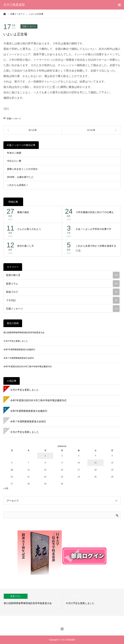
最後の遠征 (23, 212)
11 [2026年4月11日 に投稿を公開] (95, 463)
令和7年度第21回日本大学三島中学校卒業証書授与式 (28, 367)
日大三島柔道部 (14, 5)
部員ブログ (63, 292)
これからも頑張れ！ (18, 185)
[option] (31, 602)
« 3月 (6, 488)
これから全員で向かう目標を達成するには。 (96, 248)
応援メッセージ (29, 26)
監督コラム (63, 284)
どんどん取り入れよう (29, 229)
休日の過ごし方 (26, 246)
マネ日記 (63, 300)
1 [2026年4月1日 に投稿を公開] (45, 456)
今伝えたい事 (14, 161)
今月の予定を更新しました (16, 341)
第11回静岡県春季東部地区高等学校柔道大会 (24, 333)
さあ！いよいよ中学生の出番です (94, 229)
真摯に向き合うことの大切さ (22, 169)
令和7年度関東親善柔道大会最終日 (19, 350)
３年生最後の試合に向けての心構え (95, 212)
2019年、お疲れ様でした (20, 177)
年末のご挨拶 (14, 153)
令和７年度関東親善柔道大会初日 (19, 358)
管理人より (78, 596)
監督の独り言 (63, 275)
